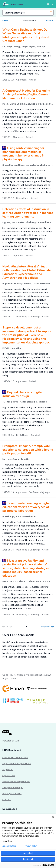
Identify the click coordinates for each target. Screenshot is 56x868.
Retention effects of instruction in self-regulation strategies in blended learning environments (28, 213)
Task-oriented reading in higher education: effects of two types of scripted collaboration (27, 507)
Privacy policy (31, 846)
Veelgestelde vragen (13, 787)
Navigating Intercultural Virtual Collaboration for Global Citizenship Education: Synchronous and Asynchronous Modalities (27, 272)
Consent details (9, 846)
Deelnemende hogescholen (16, 781)
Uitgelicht (8, 769)
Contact (7, 799)
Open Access (9, 775)
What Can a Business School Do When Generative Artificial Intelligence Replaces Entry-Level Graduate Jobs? (26, 35)
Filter (5, 20)
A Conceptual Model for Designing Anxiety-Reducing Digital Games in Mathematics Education (27, 94)
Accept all (28, 853)
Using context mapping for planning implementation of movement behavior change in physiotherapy (23, 154)
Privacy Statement (12, 793)
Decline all (28, 859)
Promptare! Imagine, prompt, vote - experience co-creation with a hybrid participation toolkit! (28, 450)
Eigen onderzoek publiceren (17, 763)
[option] (28, 696)
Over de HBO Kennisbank (15, 757)
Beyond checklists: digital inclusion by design (22, 394)
